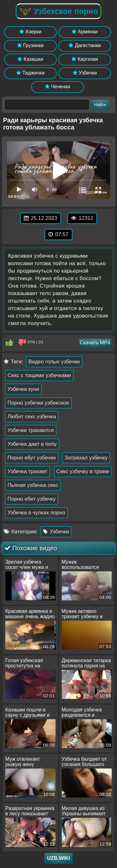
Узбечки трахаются (31, 430)
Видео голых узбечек (54, 362)
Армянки (85, 32)
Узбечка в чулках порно (36, 513)
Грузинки (30, 45)
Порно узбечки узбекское (38, 403)
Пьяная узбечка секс (33, 485)
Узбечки (85, 73)
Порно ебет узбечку (32, 499)
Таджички (30, 73)
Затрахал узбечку (86, 458)
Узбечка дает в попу (32, 444)
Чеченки (57, 87)
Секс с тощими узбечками (39, 375)
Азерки (30, 32)
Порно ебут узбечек (32, 458)
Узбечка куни (23, 389)
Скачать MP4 (95, 343)
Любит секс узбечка (32, 417)
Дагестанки (85, 45)
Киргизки (85, 59)
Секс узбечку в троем (83, 471)
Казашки (30, 59)
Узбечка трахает (27, 471)
